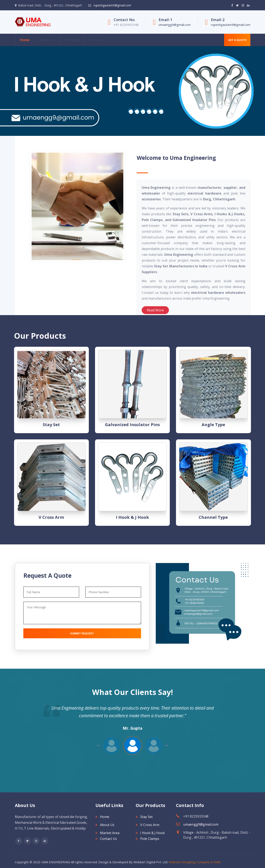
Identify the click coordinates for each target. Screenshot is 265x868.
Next (98, 746)
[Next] (2, 91)
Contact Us (99, 40)
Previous (167, 746)
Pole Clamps (150, 839)
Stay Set (51, 425)
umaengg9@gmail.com (175, 25)
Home (25, 40)
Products (72, 40)
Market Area (110, 833)
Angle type (213, 425)
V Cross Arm (51, 517)
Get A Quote (237, 40)
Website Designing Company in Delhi (195, 862)
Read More (155, 310)
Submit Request (82, 633)
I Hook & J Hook (132, 517)
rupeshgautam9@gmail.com (112, 5)
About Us (47, 40)
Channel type (213, 517)
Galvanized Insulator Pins (132, 425)
